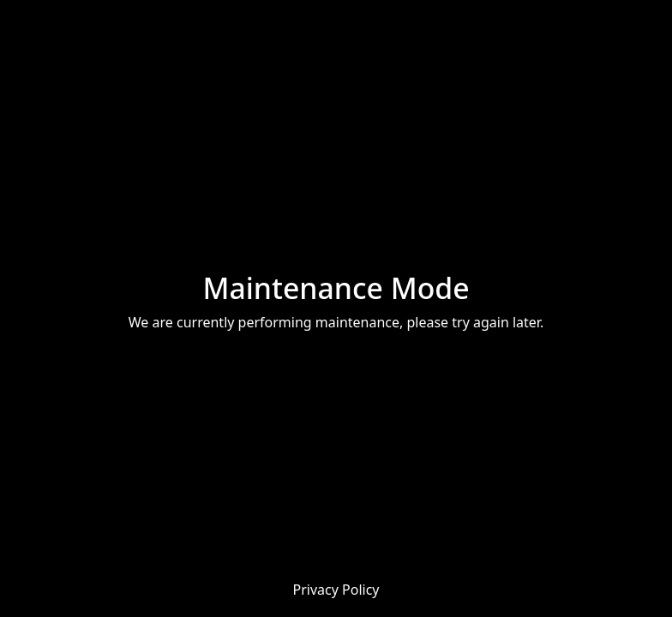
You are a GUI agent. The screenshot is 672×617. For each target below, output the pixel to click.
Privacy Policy (336, 590)
